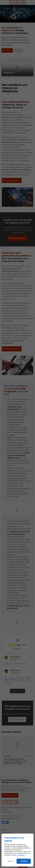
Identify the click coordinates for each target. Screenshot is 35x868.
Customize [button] (10, 861)
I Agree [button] (24, 861)
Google (13, 855)
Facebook (21, 855)
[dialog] (17, 850)
